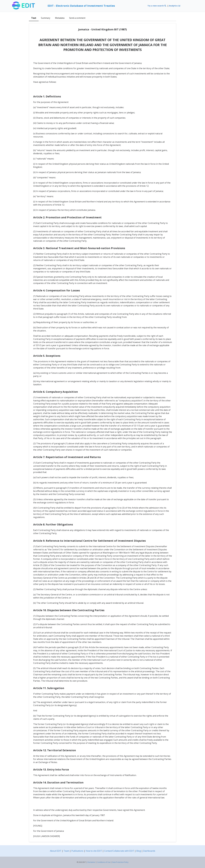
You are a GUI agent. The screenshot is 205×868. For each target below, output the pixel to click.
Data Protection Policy (120, 862)
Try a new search (157, 6)
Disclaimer (91, 862)
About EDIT (56, 851)
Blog (139, 851)
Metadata (60, 18)
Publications (77, 851)
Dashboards (149, 851)
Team (66, 851)
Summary (46, 18)
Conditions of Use (104, 862)
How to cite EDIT (94, 851)
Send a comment (77, 18)
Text (34, 18)
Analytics (175, 6)
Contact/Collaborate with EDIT (119, 851)
